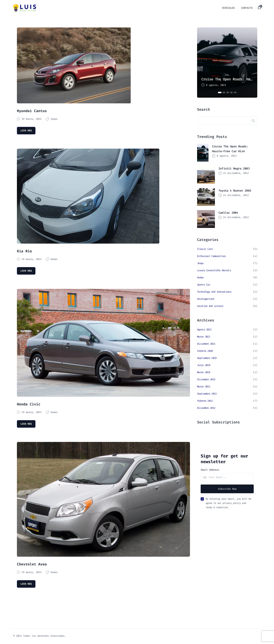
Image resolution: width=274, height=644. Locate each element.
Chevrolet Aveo (32, 565)
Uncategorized (206, 299)
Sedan (54, 259)
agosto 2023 (204, 330)
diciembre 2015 (206, 380)
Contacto (247, 8)
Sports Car (204, 285)
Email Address (210, 470)
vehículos (228, 8)
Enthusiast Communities (211, 256)
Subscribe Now (227, 489)
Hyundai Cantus (32, 111)
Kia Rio (24, 251)
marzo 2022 (204, 337)
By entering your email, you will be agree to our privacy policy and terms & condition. (228, 503)
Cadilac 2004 (228, 213)
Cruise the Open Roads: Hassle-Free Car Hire (227, 79)
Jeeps (54, 119)
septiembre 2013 (207, 394)
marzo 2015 (204, 387)
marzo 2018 (204, 373)
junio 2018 (204, 365)
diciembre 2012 (206, 408)
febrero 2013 (205, 401)
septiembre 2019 (207, 358)
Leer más (26, 131)
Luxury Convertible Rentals (214, 271)
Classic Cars (205, 249)
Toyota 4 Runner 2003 (235, 191)
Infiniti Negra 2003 (234, 169)
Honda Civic (29, 405)
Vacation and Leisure (210, 306)
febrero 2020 (205, 351)
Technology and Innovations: (215, 292)
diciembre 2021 (206, 344)
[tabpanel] (227, 63)
